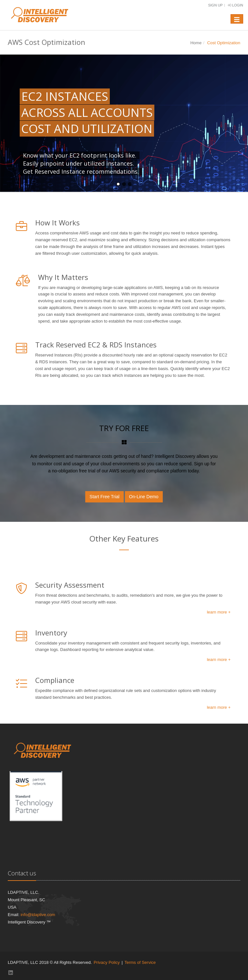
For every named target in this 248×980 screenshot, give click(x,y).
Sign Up (215, 5)
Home (196, 43)
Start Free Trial (104, 497)
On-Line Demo (144, 497)
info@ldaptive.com (38, 915)
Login (235, 5)
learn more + (219, 612)
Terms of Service (140, 962)
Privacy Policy (107, 962)
